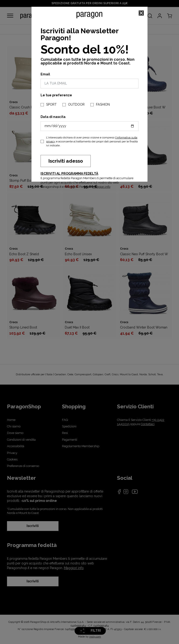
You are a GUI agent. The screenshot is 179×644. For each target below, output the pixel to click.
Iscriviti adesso (66, 161)
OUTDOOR (76, 104)
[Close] (141, 13)
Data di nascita (53, 117)
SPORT (51, 104)
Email (45, 74)
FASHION (103, 104)
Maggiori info (101, 187)
